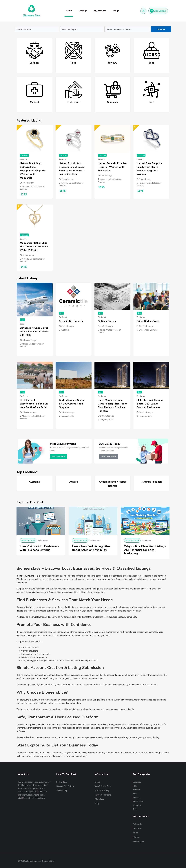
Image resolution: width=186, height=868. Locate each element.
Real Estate (74, 102)
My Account (100, 11)
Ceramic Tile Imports (71, 321)
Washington (138, 841)
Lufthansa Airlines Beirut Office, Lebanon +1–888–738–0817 (34, 331)
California (137, 824)
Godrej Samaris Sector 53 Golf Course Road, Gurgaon (72, 404)
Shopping (113, 102)
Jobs (152, 63)
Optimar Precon (107, 321)
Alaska (25, 344)
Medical (34, 102)
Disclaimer (99, 799)
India (72, 416)
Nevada (25, 186)
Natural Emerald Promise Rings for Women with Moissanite (112, 167)
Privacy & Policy (102, 790)
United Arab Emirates (148, 330)
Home (69, 11)
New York (137, 828)
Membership (62, 790)
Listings (83, 11)
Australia (65, 330)
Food (73, 63)
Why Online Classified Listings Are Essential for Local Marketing (145, 550)
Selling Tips (62, 782)
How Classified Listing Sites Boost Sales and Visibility (91, 548)
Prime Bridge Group (148, 321)
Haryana (65, 416)
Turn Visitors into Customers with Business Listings (39, 548)
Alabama (26, 416)
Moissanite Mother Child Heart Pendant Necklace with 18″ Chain (34, 247)
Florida (136, 837)
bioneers (44, 540)
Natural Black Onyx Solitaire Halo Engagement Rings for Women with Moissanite (33, 171)
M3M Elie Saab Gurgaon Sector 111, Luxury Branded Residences (150, 404)
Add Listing (158, 11)
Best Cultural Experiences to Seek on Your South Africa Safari (34, 404)
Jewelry (113, 63)
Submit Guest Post (103, 786)
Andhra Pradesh (152, 482)
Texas (102, 330)
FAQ (97, 803)
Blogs (116, 11)
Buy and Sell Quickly (65, 786)
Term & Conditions (103, 795)
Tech (152, 102)
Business (34, 63)
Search (161, 29)
